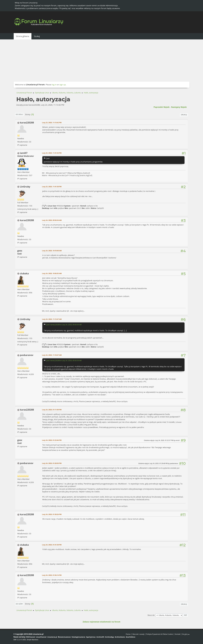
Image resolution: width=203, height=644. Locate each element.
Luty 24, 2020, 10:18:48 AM (52, 251)
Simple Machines (32, 640)
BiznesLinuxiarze (64, 637)
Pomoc (128, 634)
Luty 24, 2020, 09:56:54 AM (52, 220)
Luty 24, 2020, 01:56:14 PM (52, 575)
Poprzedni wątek (161, 107)
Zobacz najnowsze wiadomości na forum (101, 622)
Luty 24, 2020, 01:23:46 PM (52, 440)
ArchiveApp (110, 637)
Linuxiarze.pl (52, 637)
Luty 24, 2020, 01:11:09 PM (52, 410)
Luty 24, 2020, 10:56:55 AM (52, 273)
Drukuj (184, 115)
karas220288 (27, 123)
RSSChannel (31, 637)
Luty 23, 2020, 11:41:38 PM (52, 187)
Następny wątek (179, 107)
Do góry (19, 604)
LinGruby (25, 187)
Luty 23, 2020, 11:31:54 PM (52, 153)
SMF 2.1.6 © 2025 (20, 640)
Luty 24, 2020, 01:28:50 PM (52, 463)
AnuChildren (130, 637)
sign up (63, 85)
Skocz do (151, 615)
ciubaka (24, 273)
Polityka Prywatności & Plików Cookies (160, 634)
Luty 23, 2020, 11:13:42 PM (52, 123)
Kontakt (178, 634)
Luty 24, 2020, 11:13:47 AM (52, 319)
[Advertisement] (101, 61)
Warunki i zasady (138, 634)
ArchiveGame (120, 637)
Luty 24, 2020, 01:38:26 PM (52, 514)
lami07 (24, 153)
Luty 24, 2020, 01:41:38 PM (52, 545)
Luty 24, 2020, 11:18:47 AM (52, 355)
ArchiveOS (100, 637)
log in (54, 85)
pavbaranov (27, 355)
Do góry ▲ (186, 634)
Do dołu (19, 114)
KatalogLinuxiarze (78, 637)
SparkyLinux (91, 637)
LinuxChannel (41, 637)
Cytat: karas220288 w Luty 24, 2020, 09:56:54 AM (64, 325)
